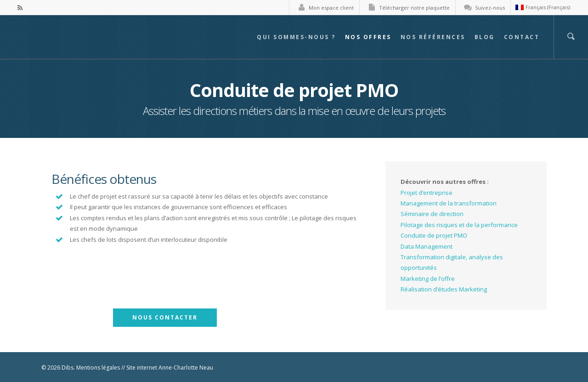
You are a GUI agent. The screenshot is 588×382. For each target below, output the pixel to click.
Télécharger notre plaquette (407, 8)
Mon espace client (324, 8)
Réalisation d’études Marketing (444, 289)
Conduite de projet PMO (434, 235)
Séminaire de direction (432, 214)
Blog (485, 37)
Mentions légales (98, 368)
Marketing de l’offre (428, 279)
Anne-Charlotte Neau (186, 368)
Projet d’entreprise (427, 193)
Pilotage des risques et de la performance (459, 225)
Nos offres (368, 37)
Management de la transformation (449, 203)
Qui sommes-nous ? (296, 37)
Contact (522, 37)
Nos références (433, 37)
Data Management (427, 246)
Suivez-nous (483, 8)
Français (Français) (543, 7)
